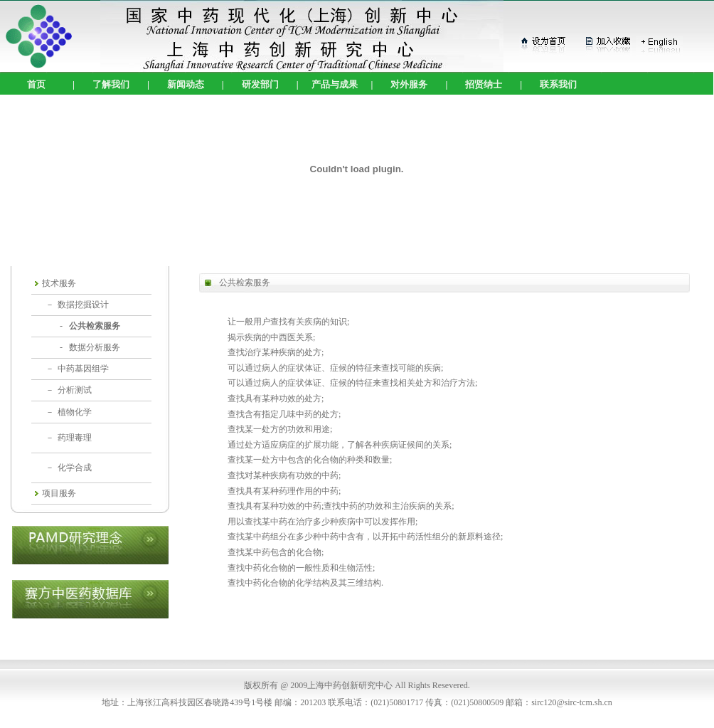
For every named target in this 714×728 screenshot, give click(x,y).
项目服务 (59, 493)
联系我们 (558, 84)
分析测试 (75, 390)
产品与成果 (335, 84)
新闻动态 (186, 84)
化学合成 (75, 468)
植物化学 (75, 412)
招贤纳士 (484, 84)
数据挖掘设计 (83, 305)
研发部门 (260, 84)
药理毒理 (75, 438)
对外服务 (409, 84)
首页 (36, 84)
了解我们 (111, 84)
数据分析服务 (95, 347)
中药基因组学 (83, 369)
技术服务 (59, 283)
